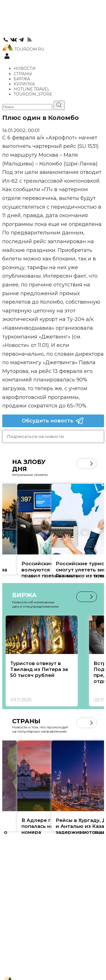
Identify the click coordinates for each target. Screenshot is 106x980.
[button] (91, 464)
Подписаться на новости (35, 436)
